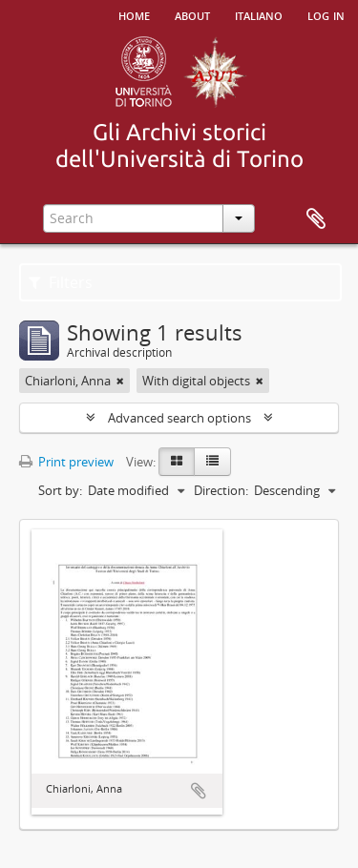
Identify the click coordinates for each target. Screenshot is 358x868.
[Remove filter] (120, 381)
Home (134, 14)
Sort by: (60, 490)
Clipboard (316, 219)
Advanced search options (179, 418)
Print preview (66, 462)
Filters (61, 282)
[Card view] (177, 462)
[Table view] (212, 462)
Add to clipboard (199, 791)
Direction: (221, 490)
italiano (259, 14)
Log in (326, 14)
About (192, 14)
